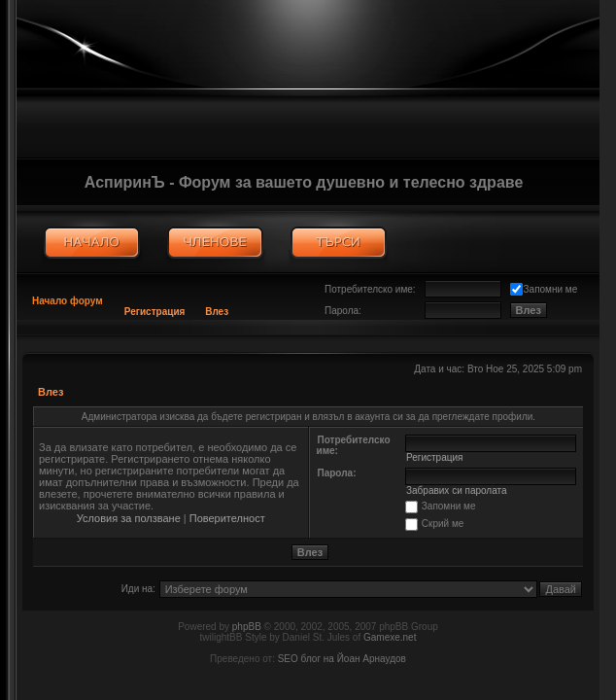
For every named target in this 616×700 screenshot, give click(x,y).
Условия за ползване (129, 518)
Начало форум (68, 301)
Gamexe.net (390, 637)
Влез (217, 312)
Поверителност (227, 518)
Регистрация (155, 312)
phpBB (247, 627)
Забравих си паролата (457, 490)
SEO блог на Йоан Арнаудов (342, 659)
